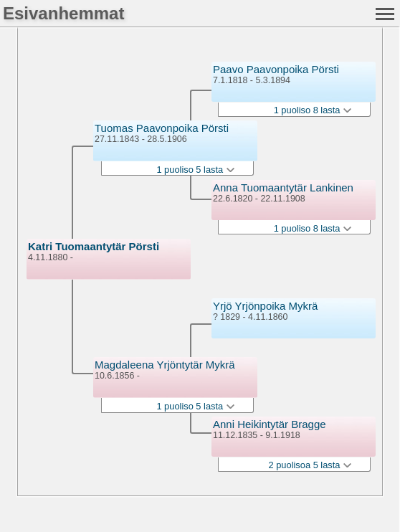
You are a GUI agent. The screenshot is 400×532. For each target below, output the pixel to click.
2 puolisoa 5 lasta (310, 465)
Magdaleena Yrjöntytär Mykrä (165, 365)
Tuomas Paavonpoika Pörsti (162, 128)
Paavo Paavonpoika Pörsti (276, 69)
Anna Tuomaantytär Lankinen (283, 187)
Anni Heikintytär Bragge (270, 424)
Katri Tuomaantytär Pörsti (94, 246)
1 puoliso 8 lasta (313, 110)
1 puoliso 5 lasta (195, 170)
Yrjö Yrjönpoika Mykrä (265, 306)
